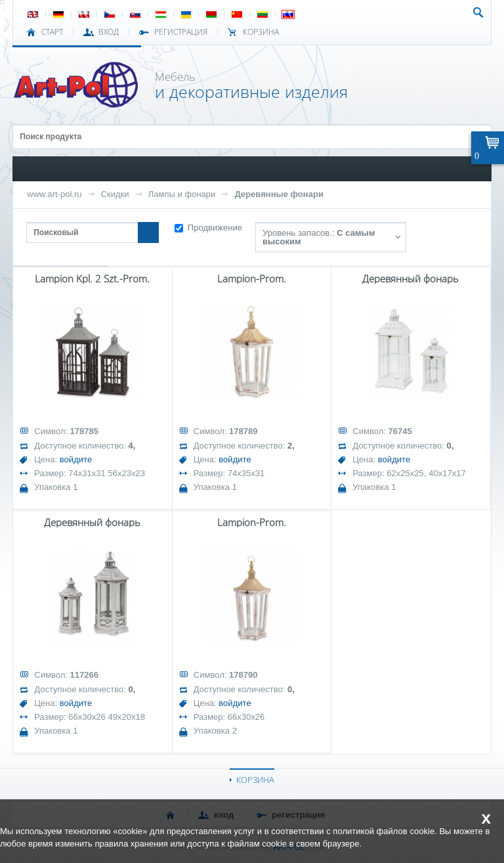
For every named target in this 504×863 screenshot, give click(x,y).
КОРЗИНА (255, 780)
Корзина (261, 32)
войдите (76, 459)
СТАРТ (52, 32)
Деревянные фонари (279, 194)
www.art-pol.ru (54, 194)
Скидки (115, 194)
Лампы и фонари (182, 194)
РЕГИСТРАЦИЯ (181, 32)
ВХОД (109, 32)
